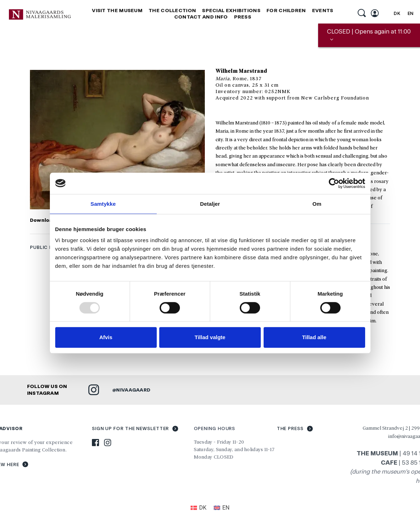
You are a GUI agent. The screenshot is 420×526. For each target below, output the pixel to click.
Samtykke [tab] (103, 204)
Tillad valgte (210, 337)
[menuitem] (397, 14)
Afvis (106, 337)
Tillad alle (314, 337)
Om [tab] (317, 204)
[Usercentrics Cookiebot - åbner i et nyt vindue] (334, 183)
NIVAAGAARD (133, 389)
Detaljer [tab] (210, 204)
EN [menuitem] (411, 13)
